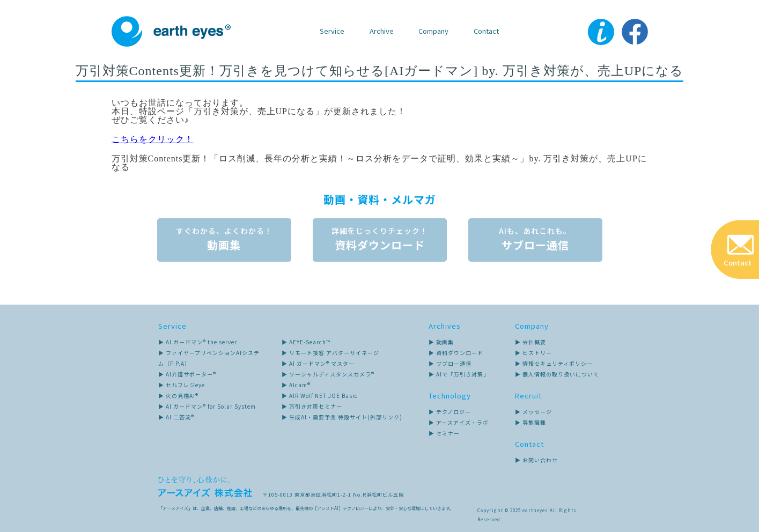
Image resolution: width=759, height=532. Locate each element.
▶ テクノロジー (450, 412)
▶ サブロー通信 (450, 363)
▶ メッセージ (533, 412)
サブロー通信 (535, 242)
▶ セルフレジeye (182, 385)
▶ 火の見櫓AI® (178, 396)
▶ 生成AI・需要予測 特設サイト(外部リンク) (342, 417)
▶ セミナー (444, 433)
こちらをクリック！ (153, 139)
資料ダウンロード (380, 242)
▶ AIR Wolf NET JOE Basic (320, 396)
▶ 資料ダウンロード (456, 353)
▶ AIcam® (296, 385)
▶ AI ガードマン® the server (198, 342)
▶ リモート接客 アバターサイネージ (330, 353)
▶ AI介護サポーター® (187, 374)
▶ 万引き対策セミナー (312, 406)
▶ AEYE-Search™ (306, 342)
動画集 (224, 242)
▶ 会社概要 (530, 342)
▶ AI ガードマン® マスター (318, 363)
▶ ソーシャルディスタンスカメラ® (328, 374)
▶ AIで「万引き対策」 (459, 374)
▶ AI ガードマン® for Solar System (207, 406)
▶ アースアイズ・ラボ (459, 422)
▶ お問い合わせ (536, 460)
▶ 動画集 (441, 342)
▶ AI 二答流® (176, 417)
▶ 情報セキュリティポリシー (554, 363)
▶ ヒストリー (533, 353)
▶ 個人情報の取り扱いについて (557, 374)
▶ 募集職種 (530, 422)
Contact (486, 31)
